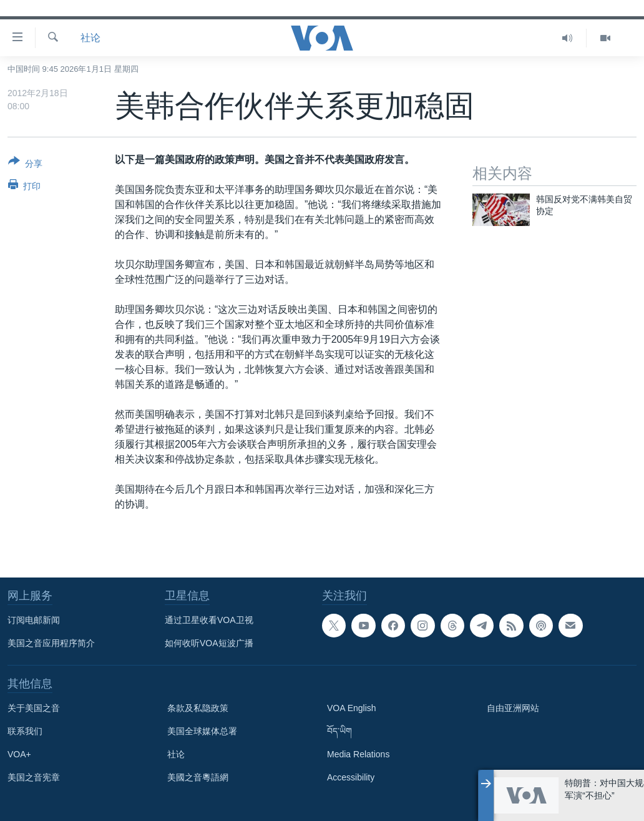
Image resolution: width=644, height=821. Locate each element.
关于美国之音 (34, 708)
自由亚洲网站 (513, 708)
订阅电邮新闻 (34, 620)
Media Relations (358, 754)
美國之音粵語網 (198, 777)
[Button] (25, 165)
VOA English (352, 708)
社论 (90, 38)
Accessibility (351, 777)
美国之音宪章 (34, 777)
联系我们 (25, 731)
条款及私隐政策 (198, 708)
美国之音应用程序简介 (51, 643)
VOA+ (19, 754)
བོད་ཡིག (339, 731)
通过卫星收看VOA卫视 (209, 620)
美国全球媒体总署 (202, 731)
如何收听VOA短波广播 (209, 643)
